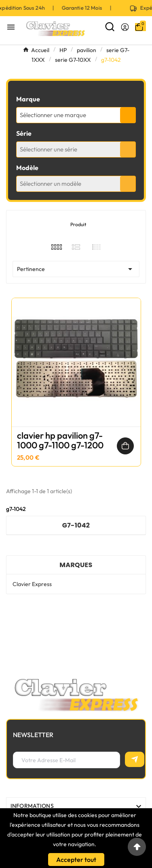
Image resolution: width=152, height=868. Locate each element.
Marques (76, 565)
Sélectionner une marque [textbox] (53, 115)
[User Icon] (125, 27)
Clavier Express (32, 584)
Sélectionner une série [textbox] (49, 149)
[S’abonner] (135, 759)
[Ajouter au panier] (125, 446)
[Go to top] (137, 847)
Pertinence (76, 269)
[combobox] (76, 115)
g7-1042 (76, 525)
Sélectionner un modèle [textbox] (51, 184)
